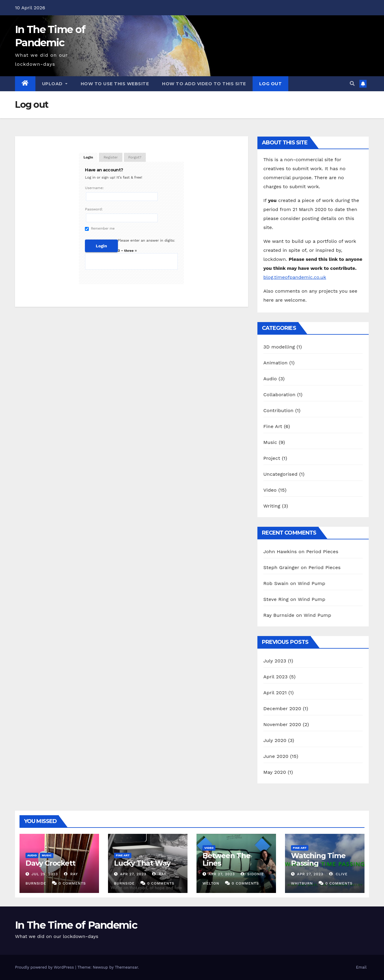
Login (88, 157)
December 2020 (282, 709)
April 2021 (275, 693)
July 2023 (275, 661)
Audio (270, 379)
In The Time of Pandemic (76, 925)
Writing (272, 506)
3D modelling (279, 347)
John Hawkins (280, 552)
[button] (352, 84)
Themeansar (126, 967)
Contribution (279, 410)
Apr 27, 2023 (133, 874)
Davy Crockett (50, 863)
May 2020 (275, 772)
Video (270, 490)
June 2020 (276, 756)
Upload (55, 84)
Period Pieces (322, 552)
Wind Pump (311, 583)
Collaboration (279, 395)
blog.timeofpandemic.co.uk (295, 277)
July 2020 (275, 740)
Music (270, 442)
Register (111, 157)
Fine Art (273, 426)
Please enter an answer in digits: (147, 240)
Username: (94, 188)
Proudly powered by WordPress (45, 967)
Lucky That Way (142, 863)
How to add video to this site (204, 84)
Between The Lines (226, 859)
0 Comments (72, 883)
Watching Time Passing (318, 859)
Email (361, 967)
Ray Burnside (279, 615)
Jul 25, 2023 (45, 874)
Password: (94, 209)
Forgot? (135, 157)
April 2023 (276, 677)
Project (272, 458)
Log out (271, 84)
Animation (276, 363)
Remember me (100, 229)
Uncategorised (280, 474)
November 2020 (282, 724)
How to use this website (115, 84)
